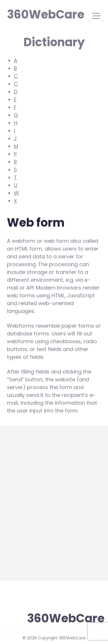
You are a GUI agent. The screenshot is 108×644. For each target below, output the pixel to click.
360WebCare (34, 14)
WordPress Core (28, 529)
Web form (20, 544)
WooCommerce (28, 485)
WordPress (21, 500)
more (14, 558)
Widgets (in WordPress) (38, 470)
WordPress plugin (29, 514)
